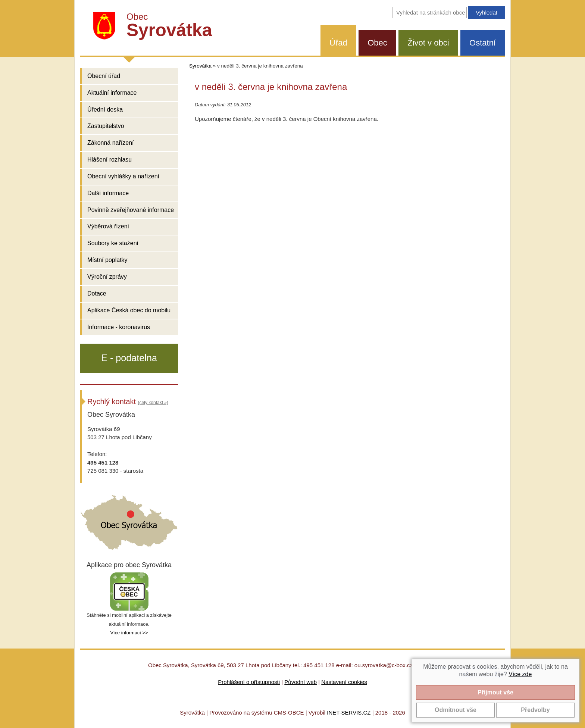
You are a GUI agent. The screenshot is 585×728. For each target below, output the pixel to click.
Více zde (520, 674)
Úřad (338, 43)
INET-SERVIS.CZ (349, 713)
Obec (377, 43)
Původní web (301, 682)
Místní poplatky (107, 260)
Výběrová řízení (108, 226)
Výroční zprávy (107, 277)
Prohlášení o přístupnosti (249, 682)
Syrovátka (200, 66)
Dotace (97, 293)
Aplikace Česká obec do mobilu (129, 310)
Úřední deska (105, 110)
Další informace (108, 193)
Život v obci (428, 43)
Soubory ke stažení (113, 243)
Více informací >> (129, 633)
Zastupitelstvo (106, 126)
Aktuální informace (112, 93)
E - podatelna (129, 358)
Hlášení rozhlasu (110, 160)
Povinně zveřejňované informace (131, 210)
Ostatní (483, 43)
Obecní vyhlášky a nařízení (123, 176)
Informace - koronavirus (119, 327)
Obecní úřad (104, 76)
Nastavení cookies (344, 682)
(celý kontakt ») (153, 403)
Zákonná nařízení (111, 143)
